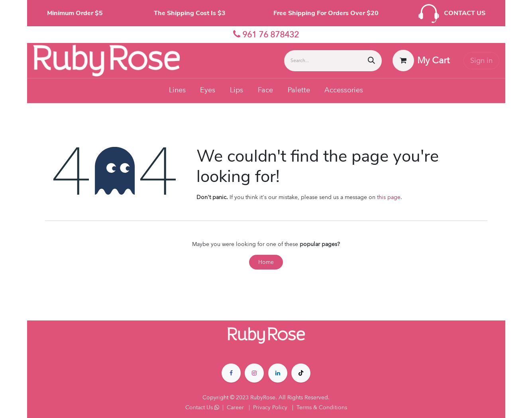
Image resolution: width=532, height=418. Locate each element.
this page (389, 197)
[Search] (371, 61)
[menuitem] (177, 91)
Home (266, 262)
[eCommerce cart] (421, 61)
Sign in (481, 61)
